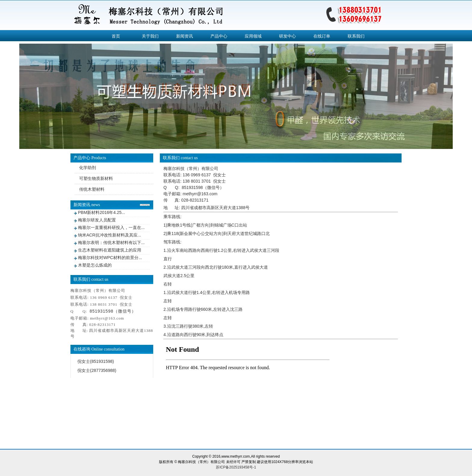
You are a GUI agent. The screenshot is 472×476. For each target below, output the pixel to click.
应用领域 (253, 36)
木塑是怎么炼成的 (95, 265)
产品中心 (219, 36)
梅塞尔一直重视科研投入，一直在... (111, 227)
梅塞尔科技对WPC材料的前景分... (110, 258)
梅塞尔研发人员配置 (97, 220)
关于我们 (150, 36)
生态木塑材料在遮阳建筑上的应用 (110, 250)
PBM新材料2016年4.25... (101, 212)
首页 (116, 36)
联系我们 (356, 36)
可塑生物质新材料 (96, 178)
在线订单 (322, 36)
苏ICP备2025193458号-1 (236, 467)
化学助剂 (88, 168)
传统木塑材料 (92, 189)
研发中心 (287, 36)
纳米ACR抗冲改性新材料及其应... (109, 235)
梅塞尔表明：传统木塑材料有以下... (111, 243)
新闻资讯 (185, 36)
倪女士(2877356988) (97, 370)
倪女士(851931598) (96, 361)
